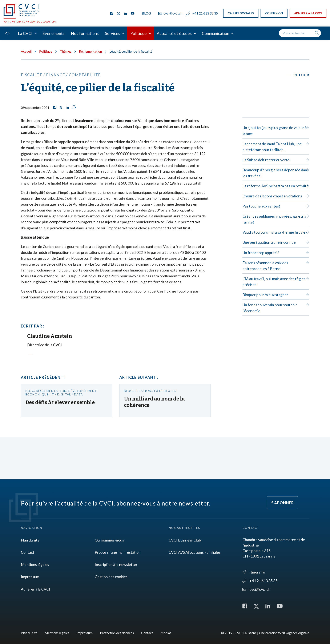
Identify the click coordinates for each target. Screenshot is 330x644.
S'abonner (283, 503)
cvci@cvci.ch (170, 13)
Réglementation (90, 51)
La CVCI (25, 33)
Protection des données (117, 633)
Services (113, 33)
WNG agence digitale (294, 633)
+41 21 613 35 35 (202, 13)
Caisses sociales (241, 13)
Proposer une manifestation (118, 552)
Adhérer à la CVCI (308, 13)
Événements (54, 33)
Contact (28, 552)
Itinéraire (254, 572)
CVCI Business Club (185, 540)
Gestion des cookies (111, 577)
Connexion (274, 13)
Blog (146, 13)
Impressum (30, 577)
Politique (138, 33)
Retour (301, 75)
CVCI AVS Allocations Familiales (195, 552)
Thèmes (66, 51)
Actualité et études (174, 33)
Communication (216, 33)
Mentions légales (35, 564)
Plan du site (30, 540)
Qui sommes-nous (109, 540)
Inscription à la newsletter (116, 564)
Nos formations (85, 33)
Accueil (26, 51)
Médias (166, 633)
